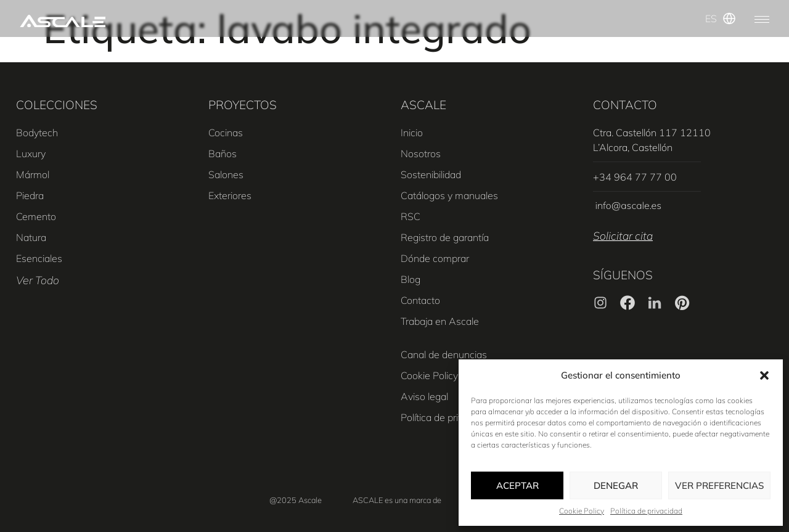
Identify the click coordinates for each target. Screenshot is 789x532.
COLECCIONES (57, 105)
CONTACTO (625, 105)
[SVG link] (63, 21)
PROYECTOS (243, 105)
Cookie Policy (582, 511)
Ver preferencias (719, 485)
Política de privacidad (646, 511)
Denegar (616, 485)
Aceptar (517, 485)
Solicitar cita (623, 235)
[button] (764, 375)
